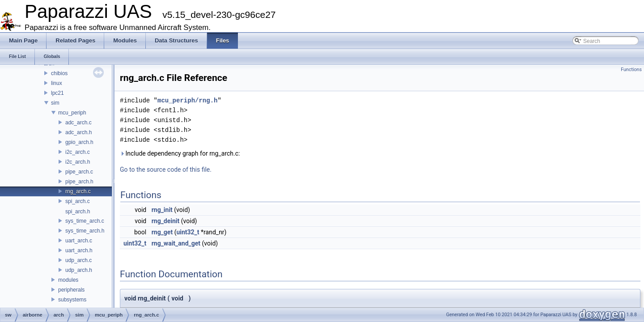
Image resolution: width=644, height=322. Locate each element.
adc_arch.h (78, 132)
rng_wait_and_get (176, 243)
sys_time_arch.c (85, 221)
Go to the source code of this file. (166, 169)
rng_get (162, 232)
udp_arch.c (78, 260)
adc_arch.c (78, 123)
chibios (59, 73)
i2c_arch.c (78, 152)
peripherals (71, 290)
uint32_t (188, 232)
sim (55, 103)
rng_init (162, 210)
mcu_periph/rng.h (187, 100)
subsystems (72, 300)
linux (57, 83)
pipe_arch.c (79, 172)
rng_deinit (166, 221)
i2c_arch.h (78, 162)
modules (68, 280)
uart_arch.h (79, 250)
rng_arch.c (78, 191)
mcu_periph (72, 113)
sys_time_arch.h (85, 231)
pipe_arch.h (79, 182)
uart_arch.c (79, 241)
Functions (631, 70)
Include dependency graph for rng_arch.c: (180, 153)
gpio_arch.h (79, 142)
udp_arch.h (79, 270)
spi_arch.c (78, 201)
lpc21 (57, 93)
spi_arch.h (78, 212)
